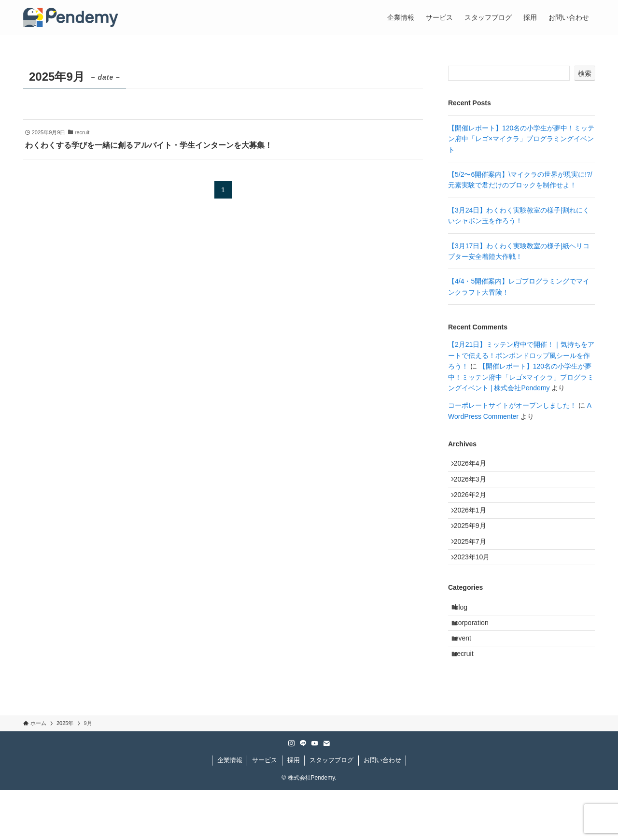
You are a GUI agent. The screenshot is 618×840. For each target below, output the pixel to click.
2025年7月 (474, 566)
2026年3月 (474, 486)
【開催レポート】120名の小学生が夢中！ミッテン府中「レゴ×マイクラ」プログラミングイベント (521, 139)
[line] (303, 793)
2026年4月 (474, 466)
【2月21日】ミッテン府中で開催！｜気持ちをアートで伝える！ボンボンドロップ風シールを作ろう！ (521, 355)
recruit (470, 701)
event (468, 681)
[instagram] (292, 793)
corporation (477, 661)
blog (466, 641)
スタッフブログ (331, 810)
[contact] (326, 793)
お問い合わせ (382, 810)
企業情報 (230, 810)
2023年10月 (476, 586)
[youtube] (315, 793)
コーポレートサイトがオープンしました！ (512, 405)
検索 (585, 73)
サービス (265, 810)
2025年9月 (474, 546)
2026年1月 (474, 526)
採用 (294, 810)
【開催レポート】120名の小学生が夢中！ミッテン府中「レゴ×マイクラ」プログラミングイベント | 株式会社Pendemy (521, 377)
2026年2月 (474, 506)
